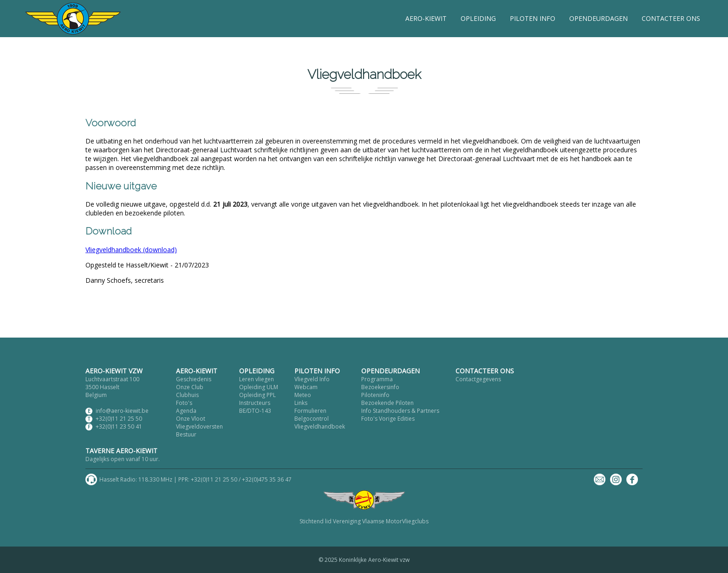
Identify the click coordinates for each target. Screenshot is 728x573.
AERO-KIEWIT (426, 18)
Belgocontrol (312, 419)
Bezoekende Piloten (387, 403)
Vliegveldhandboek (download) (131, 250)
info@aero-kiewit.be (122, 411)
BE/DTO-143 (255, 411)
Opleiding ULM (259, 387)
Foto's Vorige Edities (388, 419)
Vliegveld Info (312, 379)
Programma (377, 379)
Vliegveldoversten (199, 426)
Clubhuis (187, 395)
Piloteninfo (375, 395)
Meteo (303, 395)
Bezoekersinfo (380, 387)
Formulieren (310, 411)
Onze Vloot (191, 419)
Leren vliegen (257, 379)
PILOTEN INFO (533, 18)
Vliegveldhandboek (320, 426)
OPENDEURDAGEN (598, 18)
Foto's (184, 403)
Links (301, 403)
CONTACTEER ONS (671, 18)
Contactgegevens (478, 379)
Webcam (306, 387)
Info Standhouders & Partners (400, 411)
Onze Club (190, 387)
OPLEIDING (478, 18)
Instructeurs (255, 403)
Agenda (186, 411)
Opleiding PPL (257, 395)
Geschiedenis (194, 379)
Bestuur (186, 434)
